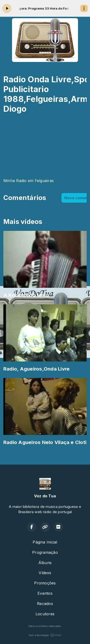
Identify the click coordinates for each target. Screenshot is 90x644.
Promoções (45, 583)
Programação (45, 552)
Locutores (45, 614)
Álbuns (45, 563)
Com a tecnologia (45, 635)
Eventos (45, 593)
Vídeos (45, 573)
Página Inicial (45, 542)
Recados (45, 604)
